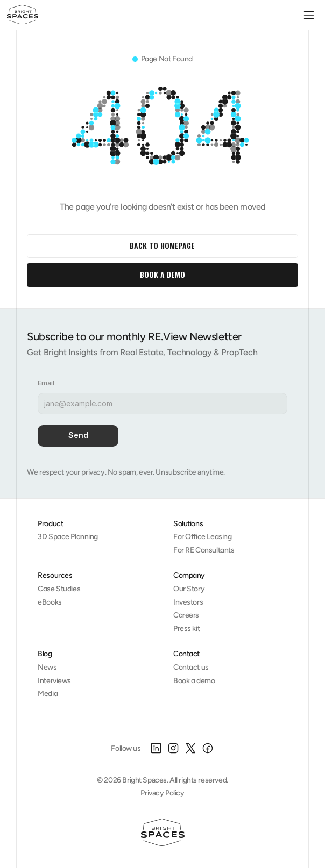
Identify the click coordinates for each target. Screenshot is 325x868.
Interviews (54, 681)
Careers (186, 615)
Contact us (191, 667)
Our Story (189, 589)
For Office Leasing (202, 537)
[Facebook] (208, 748)
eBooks (50, 602)
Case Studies (59, 589)
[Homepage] (163, 833)
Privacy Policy (162, 793)
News (47, 667)
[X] (190, 748)
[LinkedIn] (156, 748)
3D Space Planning (68, 537)
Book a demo (194, 681)
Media (48, 694)
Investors (188, 602)
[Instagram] (173, 748)
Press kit (186, 629)
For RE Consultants (204, 550)
